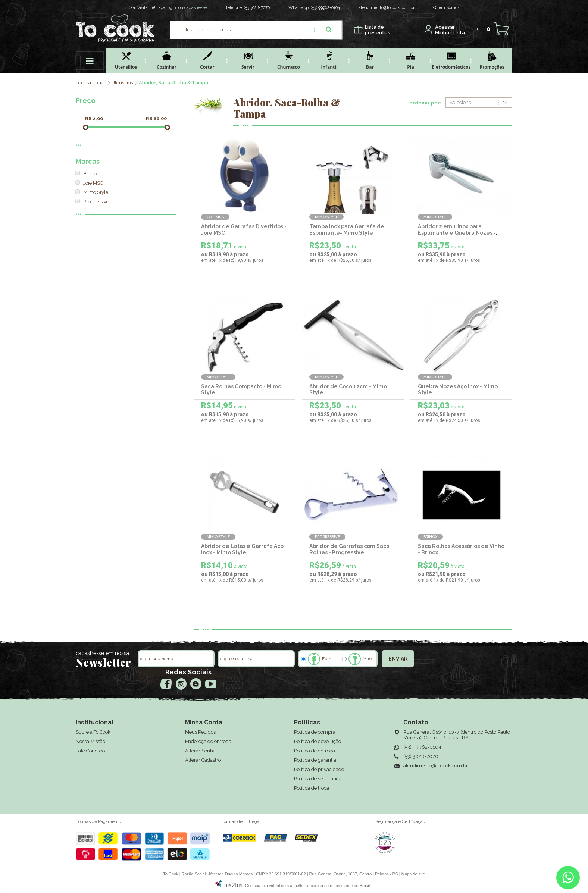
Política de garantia (315, 760)
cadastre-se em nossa (102, 653)
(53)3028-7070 (257, 8)
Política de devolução (318, 741)
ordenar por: (425, 103)
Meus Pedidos (200, 732)
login (171, 8)
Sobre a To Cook (93, 732)
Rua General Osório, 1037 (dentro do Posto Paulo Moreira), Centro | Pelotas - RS (457, 735)
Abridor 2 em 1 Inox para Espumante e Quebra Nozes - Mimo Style (457, 233)
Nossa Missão (90, 741)
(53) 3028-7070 (421, 756)
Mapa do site (413, 874)
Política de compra (315, 732)
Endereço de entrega (208, 741)
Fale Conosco (90, 751)
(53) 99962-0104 (325, 8)
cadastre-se (196, 8)
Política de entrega (315, 751)
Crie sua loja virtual (263, 886)
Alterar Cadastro (203, 760)
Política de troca (312, 788)
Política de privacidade (319, 769)
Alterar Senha (200, 751)
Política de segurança (318, 779)
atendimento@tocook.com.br (387, 8)
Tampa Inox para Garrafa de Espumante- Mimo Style (347, 230)
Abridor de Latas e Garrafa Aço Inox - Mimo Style (242, 549)
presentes (378, 30)
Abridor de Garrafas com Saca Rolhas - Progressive (349, 549)
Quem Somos (446, 8)
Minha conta (450, 30)
